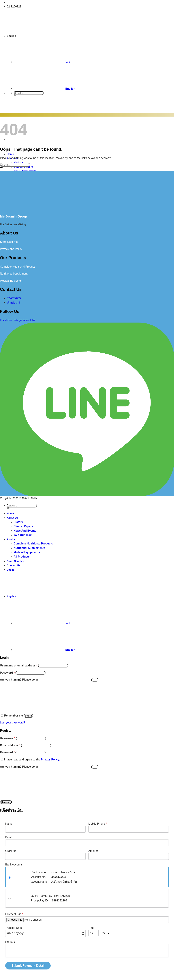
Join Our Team (23, 535)
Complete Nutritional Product (17, 267)
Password (7, 673)
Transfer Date (14, 928)
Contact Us (14, 565)
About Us (12, 518)
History (18, 522)
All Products (22, 557)
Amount (93, 851)
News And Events (25, 531)
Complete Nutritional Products (33, 544)
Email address (10, 745)
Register (6, 802)
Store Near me (9, 242)
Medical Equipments (27, 552)
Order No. (11, 851)
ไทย (42, 62)
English (37, 36)
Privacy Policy (50, 760)
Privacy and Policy (11, 249)
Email (9, 837)
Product (12, 539)
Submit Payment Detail (28, 966)
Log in (28, 716)
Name (9, 824)
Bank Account (14, 865)
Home (10, 513)
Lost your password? (13, 723)
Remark (10, 942)
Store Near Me (15, 561)
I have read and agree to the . (32, 760)
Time (91, 928)
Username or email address (19, 666)
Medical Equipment (12, 281)
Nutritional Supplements (29, 548)
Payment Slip (14, 914)
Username (7, 738)
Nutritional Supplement (14, 274)
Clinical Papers (23, 526)
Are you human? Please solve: (49, 680)
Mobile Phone (98, 824)
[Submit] (15, 95)
